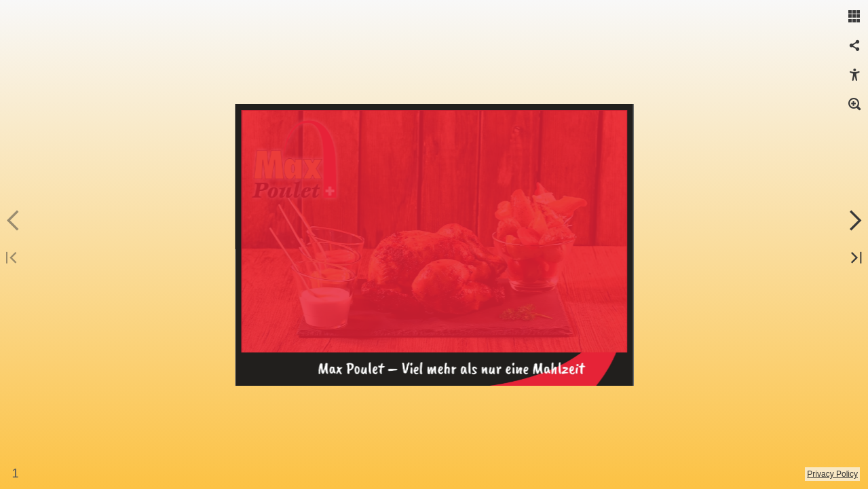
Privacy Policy (832, 474)
